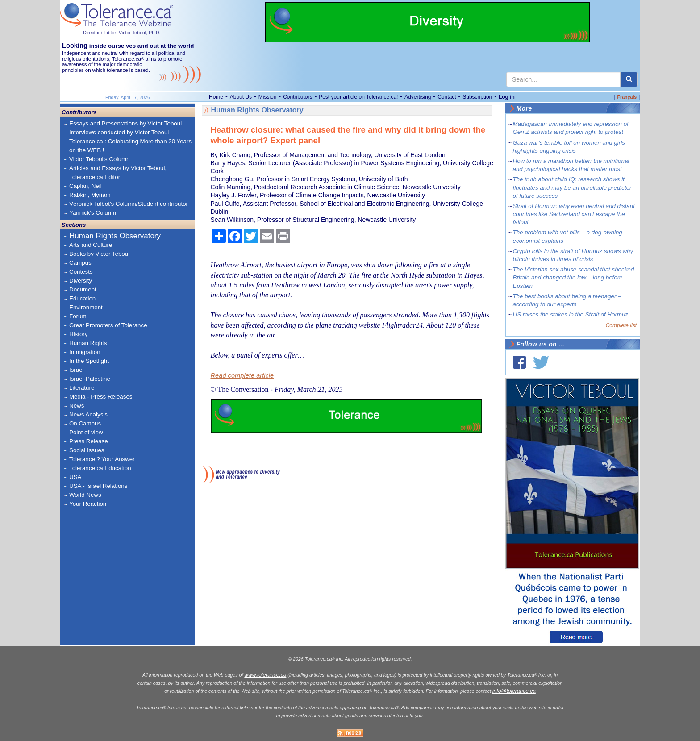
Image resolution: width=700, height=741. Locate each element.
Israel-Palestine (90, 379)
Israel (77, 370)
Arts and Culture (91, 245)
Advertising (418, 97)
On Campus (85, 423)
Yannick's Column (93, 213)
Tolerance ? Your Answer (102, 459)
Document (83, 289)
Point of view (86, 432)
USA (75, 477)
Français (627, 97)
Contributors (298, 97)
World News (85, 495)
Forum (78, 316)
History (78, 334)
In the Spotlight (89, 361)
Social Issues (87, 450)
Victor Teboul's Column (99, 159)
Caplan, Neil (85, 186)
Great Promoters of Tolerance (108, 325)
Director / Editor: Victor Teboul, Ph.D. (122, 33)
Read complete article (242, 375)
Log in (507, 97)
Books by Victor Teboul (99, 254)
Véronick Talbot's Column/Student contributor (129, 204)
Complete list (621, 325)
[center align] (629, 79)
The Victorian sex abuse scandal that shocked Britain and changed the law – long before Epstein (574, 277)
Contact (447, 97)
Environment (86, 307)
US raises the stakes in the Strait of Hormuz (571, 314)
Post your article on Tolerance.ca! (358, 97)
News (77, 406)
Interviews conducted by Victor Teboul (119, 132)
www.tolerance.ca (265, 675)
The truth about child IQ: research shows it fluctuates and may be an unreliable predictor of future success (572, 187)
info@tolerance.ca (514, 691)
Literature (82, 388)
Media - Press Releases (101, 397)
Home (216, 97)
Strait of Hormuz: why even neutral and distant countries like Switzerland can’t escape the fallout (574, 214)
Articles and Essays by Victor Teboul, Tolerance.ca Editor (118, 173)
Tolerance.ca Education (100, 468)
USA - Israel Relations (98, 486)
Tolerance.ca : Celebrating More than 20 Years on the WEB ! (130, 146)
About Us (241, 97)
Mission (268, 97)
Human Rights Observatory (115, 236)
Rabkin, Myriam (90, 195)
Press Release (89, 441)
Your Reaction (88, 504)
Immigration (85, 352)
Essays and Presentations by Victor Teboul (125, 123)
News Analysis (88, 414)
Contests (81, 272)
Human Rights (88, 343)
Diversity (81, 281)
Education (82, 298)
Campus (80, 263)
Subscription (477, 97)
